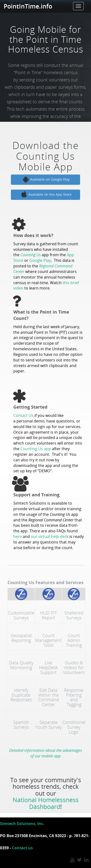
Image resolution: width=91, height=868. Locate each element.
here (18, 536)
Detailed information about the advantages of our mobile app (46, 753)
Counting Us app (36, 449)
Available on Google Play (45, 180)
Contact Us (23, 415)
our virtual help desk (50, 536)
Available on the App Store (46, 195)
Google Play (40, 260)
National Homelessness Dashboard (46, 803)
